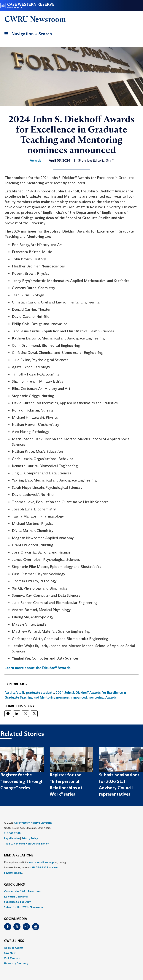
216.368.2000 (12, 833)
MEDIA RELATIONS (19, 856)
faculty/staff (14, 693)
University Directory (16, 963)
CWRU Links (14, 941)
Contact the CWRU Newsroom (23, 891)
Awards (111, 697)
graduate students (40, 693)
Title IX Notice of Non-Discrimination (27, 844)
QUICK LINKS (14, 885)
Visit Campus (12, 958)
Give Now (10, 953)
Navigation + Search (27, 34)
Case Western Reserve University (33, 823)
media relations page (42, 862)
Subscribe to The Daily (17, 902)
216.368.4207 (40, 867)
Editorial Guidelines (16, 897)
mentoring (96, 697)
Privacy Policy (30, 838)
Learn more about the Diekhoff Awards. (38, 668)
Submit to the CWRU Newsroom (23, 907)
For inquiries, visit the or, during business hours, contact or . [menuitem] (35, 867)
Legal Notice (12, 838)
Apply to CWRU (13, 948)
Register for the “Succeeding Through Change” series (22, 781)
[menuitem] (71, 891)
